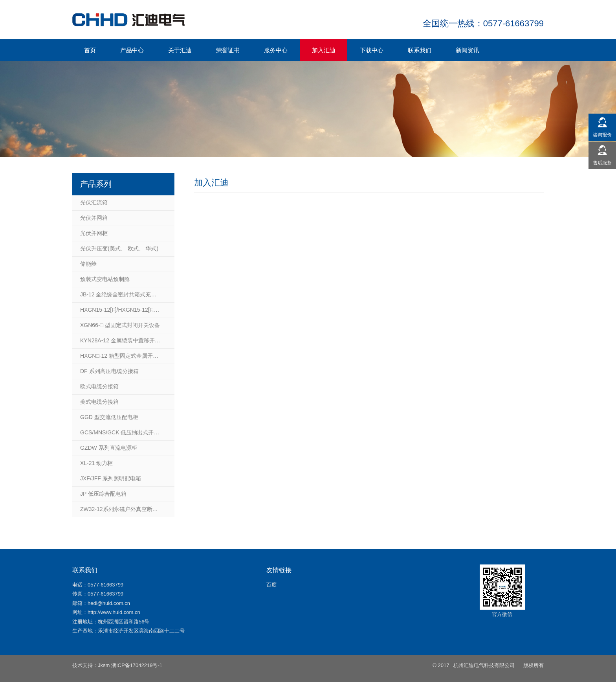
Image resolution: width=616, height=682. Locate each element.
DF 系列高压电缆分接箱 (109, 371)
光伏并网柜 (94, 233)
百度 (271, 585)
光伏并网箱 (94, 218)
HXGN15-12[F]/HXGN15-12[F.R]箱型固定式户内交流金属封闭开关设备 (127, 310)
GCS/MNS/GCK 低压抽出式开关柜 (122, 432)
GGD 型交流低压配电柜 (109, 417)
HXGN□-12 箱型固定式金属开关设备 (125, 356)
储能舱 (88, 264)
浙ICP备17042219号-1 (137, 665)
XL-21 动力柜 (96, 463)
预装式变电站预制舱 (105, 279)
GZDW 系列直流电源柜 (109, 448)
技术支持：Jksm (91, 665)
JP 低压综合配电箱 (103, 494)
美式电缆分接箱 (99, 402)
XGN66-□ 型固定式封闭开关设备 (120, 325)
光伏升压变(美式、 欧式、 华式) (119, 248)
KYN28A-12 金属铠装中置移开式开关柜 (127, 340)
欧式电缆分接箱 (99, 386)
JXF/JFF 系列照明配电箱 (111, 478)
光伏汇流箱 (94, 202)
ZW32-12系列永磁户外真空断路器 (122, 509)
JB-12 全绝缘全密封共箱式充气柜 (121, 294)
